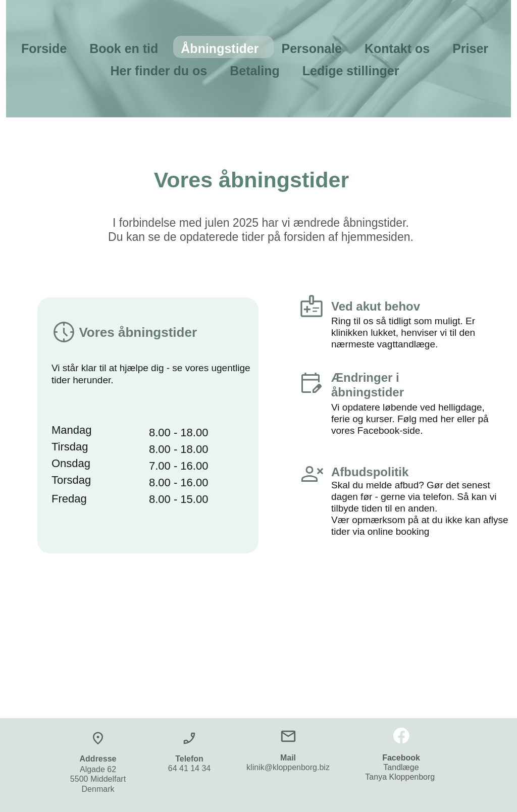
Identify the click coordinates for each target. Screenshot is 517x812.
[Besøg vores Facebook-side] (401, 736)
